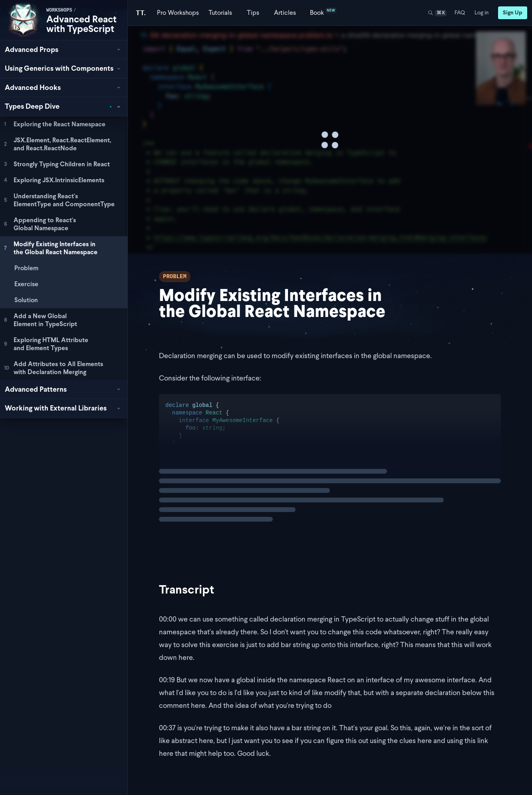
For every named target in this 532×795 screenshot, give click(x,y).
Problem (26, 268)
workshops (59, 10)
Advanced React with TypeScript (81, 24)
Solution (26, 300)
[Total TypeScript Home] (141, 13)
